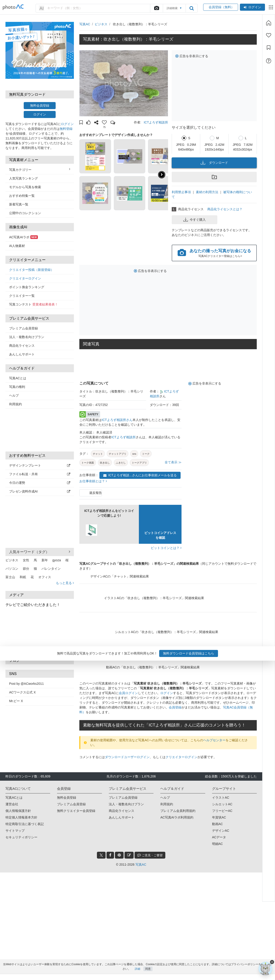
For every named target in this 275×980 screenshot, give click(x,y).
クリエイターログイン (25, 278)
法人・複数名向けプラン (27, 337)
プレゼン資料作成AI (40, 491)
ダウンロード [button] (214, 163)
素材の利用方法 (207, 192)
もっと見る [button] (65, 583)
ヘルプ (14, 395)
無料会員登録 (40, 105)
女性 (26, 560)
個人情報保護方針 (18, 811)
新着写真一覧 (19, 204)
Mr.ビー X (16, 701)
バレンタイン (51, 569)
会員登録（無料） (221, 7)
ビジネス (12, 560)
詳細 (137, 975)
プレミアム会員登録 (23, 328)
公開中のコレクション (25, 213)
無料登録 (66, 129)
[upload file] (156, 8)
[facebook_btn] (110, 855)
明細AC (217, 844)
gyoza (57, 560)
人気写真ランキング (23, 178)
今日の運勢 (40, 483)
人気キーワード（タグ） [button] (40, 552)
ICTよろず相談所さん (117, 420)
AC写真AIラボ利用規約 (177, 817)
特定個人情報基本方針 (21, 817)
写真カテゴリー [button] (40, 169)
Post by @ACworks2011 (26, 684)
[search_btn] (192, 8)
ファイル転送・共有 (40, 474)
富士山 (10, 577)
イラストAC (221, 798)
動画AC (217, 824)
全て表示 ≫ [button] (173, 462)
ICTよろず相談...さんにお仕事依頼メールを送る (140, 475)
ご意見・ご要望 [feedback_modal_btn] (150, 855)
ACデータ (219, 837)
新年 (45, 560)
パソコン (12, 569)
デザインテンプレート (40, 465)
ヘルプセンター (214, 740)
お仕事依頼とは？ (93, 481)
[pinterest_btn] (119, 855)
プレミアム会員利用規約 (178, 811)
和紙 (23, 577)
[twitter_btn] (101, 855)
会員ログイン (128, 693)
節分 (26, 569)
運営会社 (12, 804)
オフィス (45, 577)
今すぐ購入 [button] (195, 220)
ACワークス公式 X (22, 692)
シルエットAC (222, 804)
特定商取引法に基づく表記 (25, 824)
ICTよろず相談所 (156, 122)
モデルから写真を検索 (25, 187)
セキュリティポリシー (21, 837)
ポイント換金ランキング (27, 287)
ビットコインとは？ (166, 548)
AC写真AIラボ (23, 237)
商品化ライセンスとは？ (225, 209)
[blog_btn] (129, 855)
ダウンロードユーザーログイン (127, 757)
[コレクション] (269, 48)
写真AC (85, 24)
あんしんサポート (22, 354)
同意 (148, 975)
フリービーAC (222, 811)
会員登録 (175, 707)
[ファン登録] (269, 35)
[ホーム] (269, 23)
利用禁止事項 (181, 192)
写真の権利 (17, 387)
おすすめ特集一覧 (22, 196)
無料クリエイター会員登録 (76, 811)
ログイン (252, 7)
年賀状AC (219, 817)
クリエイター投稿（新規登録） (31, 270)
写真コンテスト (34, 304)
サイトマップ (15, 831)
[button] (81, 123)
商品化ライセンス (22, 346)
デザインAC (221, 831)
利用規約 (16, 404)
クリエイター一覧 (22, 296)
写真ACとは (18, 378)
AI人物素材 (17, 246)
